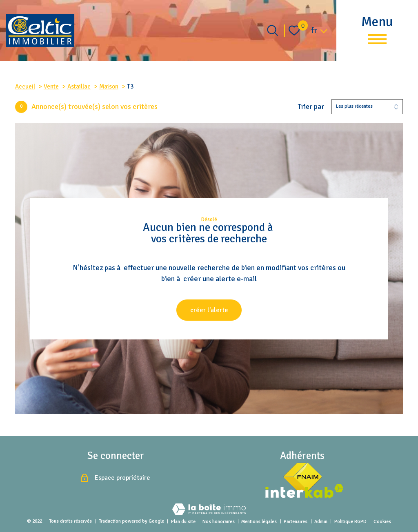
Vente (51, 86)
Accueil (25, 86)
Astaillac (79, 86)
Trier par (311, 107)
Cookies (382, 522)
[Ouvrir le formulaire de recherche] (272, 30)
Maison (109, 86)
